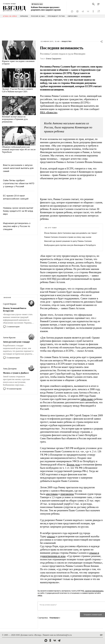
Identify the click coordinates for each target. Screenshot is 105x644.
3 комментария (13, 358)
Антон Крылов (9, 338)
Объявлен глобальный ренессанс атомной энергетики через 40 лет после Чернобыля (19, 149)
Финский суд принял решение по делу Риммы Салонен (68, 241)
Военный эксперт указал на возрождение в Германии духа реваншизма (15, 119)
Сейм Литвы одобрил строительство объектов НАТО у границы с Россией (19, 183)
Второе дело (73, 465)
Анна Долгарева (10, 369)
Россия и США (38, 16)
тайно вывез (87, 399)
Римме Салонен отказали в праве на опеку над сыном (68, 237)
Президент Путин (56, 16)
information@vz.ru (64, 635)
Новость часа (38, 4)
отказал (51, 536)
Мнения (7, 298)
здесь (40, 595)
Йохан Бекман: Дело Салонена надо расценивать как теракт (71, 233)
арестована (52, 494)
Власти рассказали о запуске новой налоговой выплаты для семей (18, 168)
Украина (24, 16)
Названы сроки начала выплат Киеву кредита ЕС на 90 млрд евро (18, 211)
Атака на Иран (10, 16)
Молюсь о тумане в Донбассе (16, 373)
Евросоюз (73, 16)
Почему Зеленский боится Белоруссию (15, 309)
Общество (67, 41)
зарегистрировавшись (94, 591)
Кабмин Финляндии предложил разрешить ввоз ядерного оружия (46, 9)
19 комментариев (14, 389)
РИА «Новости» (49, 112)
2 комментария (13, 327)
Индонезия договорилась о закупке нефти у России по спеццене (17, 226)
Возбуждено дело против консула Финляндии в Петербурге (70, 245)
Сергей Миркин (10, 304)
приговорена (67, 494)
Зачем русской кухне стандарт (16, 342)
